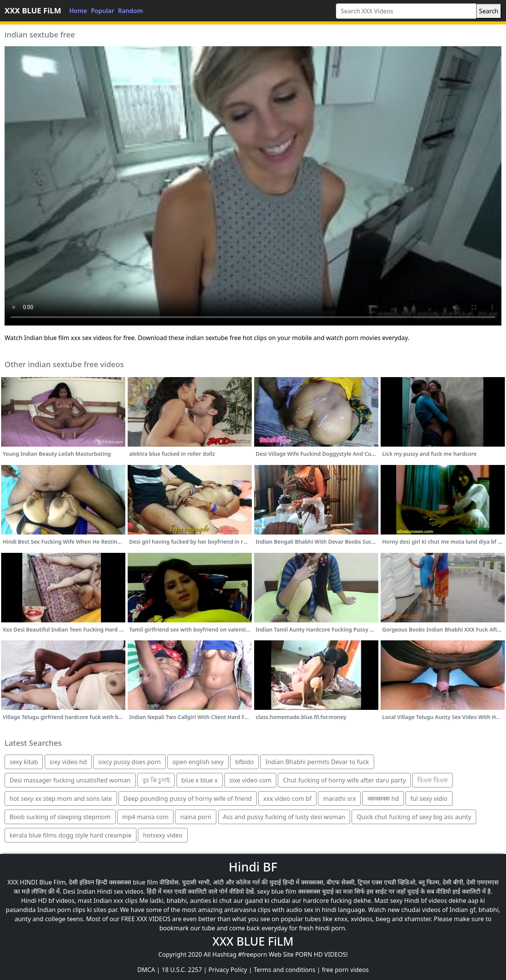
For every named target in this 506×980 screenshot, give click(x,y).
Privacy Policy (228, 970)
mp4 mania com (146, 817)
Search (489, 11)
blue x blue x (200, 780)
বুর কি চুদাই (156, 780)
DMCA (146, 970)
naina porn (196, 817)
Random (131, 11)
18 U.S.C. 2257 (182, 970)
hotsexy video (163, 835)
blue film (145, 882)
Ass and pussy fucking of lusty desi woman (284, 817)
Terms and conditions (285, 970)
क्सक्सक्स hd (383, 799)
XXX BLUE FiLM (33, 11)
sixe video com (250, 780)
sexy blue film (277, 891)
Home (78, 11)
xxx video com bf (287, 799)
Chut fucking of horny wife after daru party (344, 780)
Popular (103, 11)
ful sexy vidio (429, 799)
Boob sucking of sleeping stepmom (60, 817)
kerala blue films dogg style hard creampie (71, 835)
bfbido (244, 762)
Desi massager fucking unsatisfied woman (70, 780)
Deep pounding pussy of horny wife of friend (188, 799)
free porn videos (345, 970)
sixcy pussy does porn (130, 762)
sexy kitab (24, 762)
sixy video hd (68, 762)
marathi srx (339, 799)
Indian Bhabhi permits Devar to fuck (317, 762)
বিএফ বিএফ (433, 780)
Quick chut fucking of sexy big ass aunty (414, 817)
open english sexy (198, 762)
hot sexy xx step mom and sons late (61, 799)
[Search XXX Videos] (406, 11)
